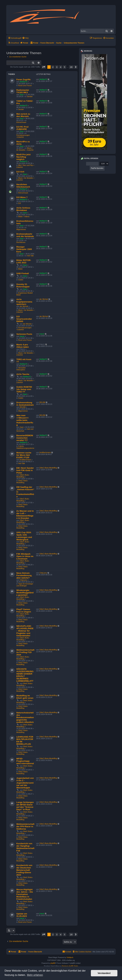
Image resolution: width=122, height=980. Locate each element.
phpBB (53, 963)
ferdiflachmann (25, 460)
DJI (20, 203)
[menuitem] (25, 38)
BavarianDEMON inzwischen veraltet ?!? (25, 438)
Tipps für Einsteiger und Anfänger (25, 585)
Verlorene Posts (24, 334)
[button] (44, 67)
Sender (30, 96)
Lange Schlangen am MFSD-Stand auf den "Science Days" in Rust (25, 806)
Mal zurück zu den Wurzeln (23, 115)
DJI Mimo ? (22, 197)
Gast (22, 95)
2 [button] (53, 67)
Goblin (21, 280)
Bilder (20, 269)
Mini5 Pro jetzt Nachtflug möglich (23, 157)
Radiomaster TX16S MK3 (23, 91)
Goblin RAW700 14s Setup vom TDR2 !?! (24, 389)
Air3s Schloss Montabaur (23, 209)
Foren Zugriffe (23, 80)
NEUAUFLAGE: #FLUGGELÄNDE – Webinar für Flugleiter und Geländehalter (25, 631)
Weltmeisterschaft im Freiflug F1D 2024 (25, 652)
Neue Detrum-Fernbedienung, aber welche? (24, 575)
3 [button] (57, 67)
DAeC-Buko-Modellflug (23, 476)
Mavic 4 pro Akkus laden (23, 346)
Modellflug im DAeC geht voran (25, 697)
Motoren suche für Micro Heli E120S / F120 (24, 455)
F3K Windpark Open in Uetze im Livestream (25, 556)
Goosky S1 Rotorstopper (23, 285)
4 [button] (61, 67)
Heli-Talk (30, 256)
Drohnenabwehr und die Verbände (25, 235)
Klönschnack (21, 122)
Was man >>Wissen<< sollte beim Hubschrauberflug (25, 420)
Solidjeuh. (70, 957)
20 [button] (71, 67)
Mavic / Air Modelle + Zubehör (25, 149)
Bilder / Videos (24, 217)
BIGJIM (23, 407)
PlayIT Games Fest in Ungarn (24, 611)
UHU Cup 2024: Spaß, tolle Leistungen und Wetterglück (24, 536)
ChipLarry (24, 580)
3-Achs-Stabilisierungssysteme (25, 447)
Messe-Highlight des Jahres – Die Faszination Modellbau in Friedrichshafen (25, 894)
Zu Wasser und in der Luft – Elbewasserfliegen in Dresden (25, 515)
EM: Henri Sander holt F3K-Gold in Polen (25, 470)
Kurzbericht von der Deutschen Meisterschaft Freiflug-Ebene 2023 (24, 870)
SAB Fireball (23, 273)
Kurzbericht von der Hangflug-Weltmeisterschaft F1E (25, 847)
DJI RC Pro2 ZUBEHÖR (22, 128)
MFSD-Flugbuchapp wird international (25, 761)
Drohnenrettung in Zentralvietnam (25, 404)
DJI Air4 (20, 172)
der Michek (24, 306)
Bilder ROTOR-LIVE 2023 (24, 261)
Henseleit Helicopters (21, 369)
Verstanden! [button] (104, 973)
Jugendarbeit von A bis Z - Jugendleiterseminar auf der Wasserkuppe (25, 783)
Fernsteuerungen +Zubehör (23, 136)
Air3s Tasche (23, 374)
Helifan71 (24, 82)
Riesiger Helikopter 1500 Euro (24, 249)
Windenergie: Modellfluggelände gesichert (25, 593)
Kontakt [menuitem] (67, 952)
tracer (22, 336)
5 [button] (65, 67)
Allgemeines (21, 229)
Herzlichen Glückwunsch (23, 186)
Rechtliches (21, 242)
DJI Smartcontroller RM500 (24, 319)
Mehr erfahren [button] (35, 975)
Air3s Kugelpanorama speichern (24, 302)
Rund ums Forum (25, 85)
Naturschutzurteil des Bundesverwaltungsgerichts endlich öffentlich (25, 717)
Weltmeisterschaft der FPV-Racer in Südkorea (25, 826)
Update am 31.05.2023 (22, 915)
